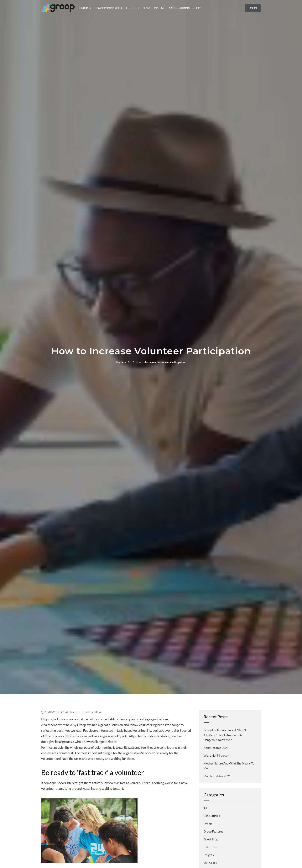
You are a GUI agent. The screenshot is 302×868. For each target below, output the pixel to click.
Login (253, 8)
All (129, 362)
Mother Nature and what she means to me (229, 766)
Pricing (160, 8)
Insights (75, 712)
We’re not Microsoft (217, 755)
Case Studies (212, 816)
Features (84, 8)
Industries (210, 847)
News (147, 8)
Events (208, 824)
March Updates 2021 (217, 776)
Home (120, 362)
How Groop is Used (108, 8)
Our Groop (210, 863)
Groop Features (213, 831)
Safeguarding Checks (185, 8)
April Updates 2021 (216, 748)
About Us (132, 8)
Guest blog (211, 839)
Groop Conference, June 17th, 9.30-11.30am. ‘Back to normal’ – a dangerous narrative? (226, 735)
